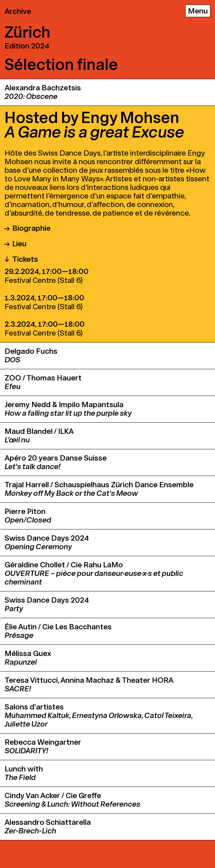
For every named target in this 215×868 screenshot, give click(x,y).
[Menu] (198, 11)
